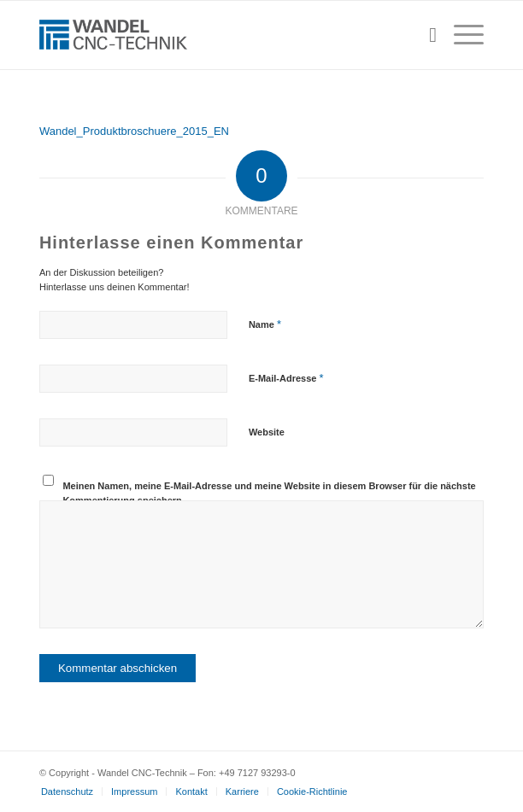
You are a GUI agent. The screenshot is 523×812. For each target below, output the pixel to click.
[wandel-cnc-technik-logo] (217, 35)
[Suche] (424, 35)
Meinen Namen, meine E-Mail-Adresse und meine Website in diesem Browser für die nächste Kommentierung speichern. (269, 493)
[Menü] (460, 35)
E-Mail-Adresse (286, 378)
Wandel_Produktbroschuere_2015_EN (134, 131)
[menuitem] (424, 35)
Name (265, 324)
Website (267, 432)
